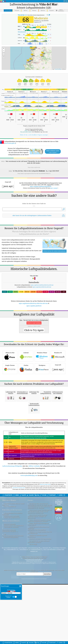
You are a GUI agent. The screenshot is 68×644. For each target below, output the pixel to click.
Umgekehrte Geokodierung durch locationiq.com (37, 617)
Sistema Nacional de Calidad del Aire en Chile (34, 640)
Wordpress (42, 409)
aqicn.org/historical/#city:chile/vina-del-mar (42, 305)
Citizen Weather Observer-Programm (39, 605)
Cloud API (58, 409)
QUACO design (33, 626)
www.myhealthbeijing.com (29, 557)
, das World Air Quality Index (19, 569)
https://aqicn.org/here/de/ (34, 167)
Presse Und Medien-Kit (10, 588)
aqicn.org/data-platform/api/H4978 (41, 186)
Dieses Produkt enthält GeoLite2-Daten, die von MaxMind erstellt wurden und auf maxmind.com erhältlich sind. (40, 593)
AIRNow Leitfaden (34, 547)
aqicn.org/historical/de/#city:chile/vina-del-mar (33, 324)
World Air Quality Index (45, 566)
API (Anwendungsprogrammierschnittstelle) (13, 616)
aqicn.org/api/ (54, 188)
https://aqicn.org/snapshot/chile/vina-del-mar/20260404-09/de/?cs (34, 173)
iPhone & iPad (10, 397)
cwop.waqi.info (32, 606)
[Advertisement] (34, 231)
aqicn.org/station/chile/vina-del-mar (42, 307)
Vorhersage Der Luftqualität (11, 608)
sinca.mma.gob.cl (10, 143)
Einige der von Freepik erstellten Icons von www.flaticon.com (40, 614)
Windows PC (58, 397)
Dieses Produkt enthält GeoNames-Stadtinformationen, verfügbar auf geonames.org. (38, 598)
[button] (31, 49)
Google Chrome (10, 409)
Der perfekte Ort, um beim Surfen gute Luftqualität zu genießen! (39, 623)
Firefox (26, 409)
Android (26, 397)
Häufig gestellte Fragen (11, 602)
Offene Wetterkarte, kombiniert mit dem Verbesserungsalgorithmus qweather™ (39, 602)
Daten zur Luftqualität (10, 606)
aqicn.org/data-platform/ (34, 326)
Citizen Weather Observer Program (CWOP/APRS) (34, 638)
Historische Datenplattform (11, 619)
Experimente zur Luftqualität (12, 597)
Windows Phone (42, 397)
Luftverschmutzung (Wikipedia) (12, 547)
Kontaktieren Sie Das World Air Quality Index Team (13, 586)
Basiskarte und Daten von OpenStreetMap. (40, 620)
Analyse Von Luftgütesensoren (12, 599)
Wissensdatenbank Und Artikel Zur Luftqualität (12, 595)
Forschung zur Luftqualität (12, 591)
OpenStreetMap (58, 69)
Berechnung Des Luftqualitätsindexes (14, 607)
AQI (22, 15)
